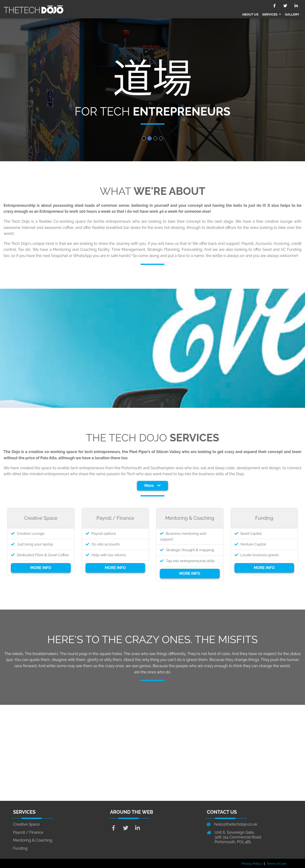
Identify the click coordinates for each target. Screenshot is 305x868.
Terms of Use (276, 863)
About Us (250, 14)
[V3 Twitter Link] (285, 6)
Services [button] (270, 14)
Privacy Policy (252, 863)
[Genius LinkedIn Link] (137, 829)
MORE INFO (41, 568)
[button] (144, 138)
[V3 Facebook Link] (275, 6)
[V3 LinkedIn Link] (296, 6)
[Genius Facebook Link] (114, 829)
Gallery (292, 14)
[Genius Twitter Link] (126, 829)
